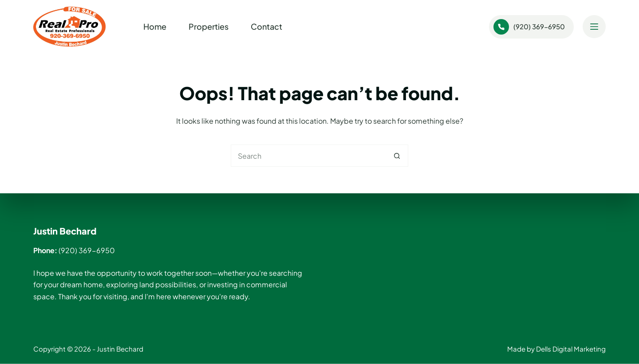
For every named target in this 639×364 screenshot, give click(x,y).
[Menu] (594, 27)
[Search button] (397, 156)
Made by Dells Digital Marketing (556, 349)
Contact (266, 26)
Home (155, 26)
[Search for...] (308, 156)
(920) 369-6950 (529, 27)
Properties (209, 26)
